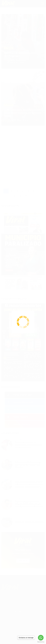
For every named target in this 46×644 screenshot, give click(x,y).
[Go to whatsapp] (41, 638)
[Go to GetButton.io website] (41, 642)
